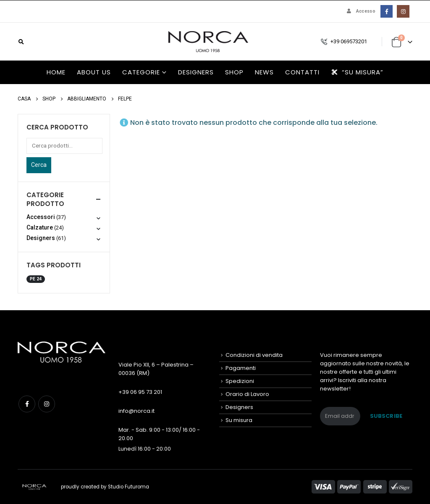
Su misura (239, 420)
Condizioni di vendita (254, 355)
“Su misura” (357, 72)
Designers (196, 72)
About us (94, 72)
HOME (56, 72)
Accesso (360, 11)
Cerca (39, 165)
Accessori (41, 217)
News (264, 72)
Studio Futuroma (128, 487)
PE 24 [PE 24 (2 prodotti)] (36, 279)
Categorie (141, 72)
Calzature (40, 227)
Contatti (302, 72)
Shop (234, 72)
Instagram (47, 404)
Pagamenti (241, 368)
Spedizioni (240, 381)
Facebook (27, 404)
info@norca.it (136, 411)
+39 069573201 (349, 41)
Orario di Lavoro (247, 394)
